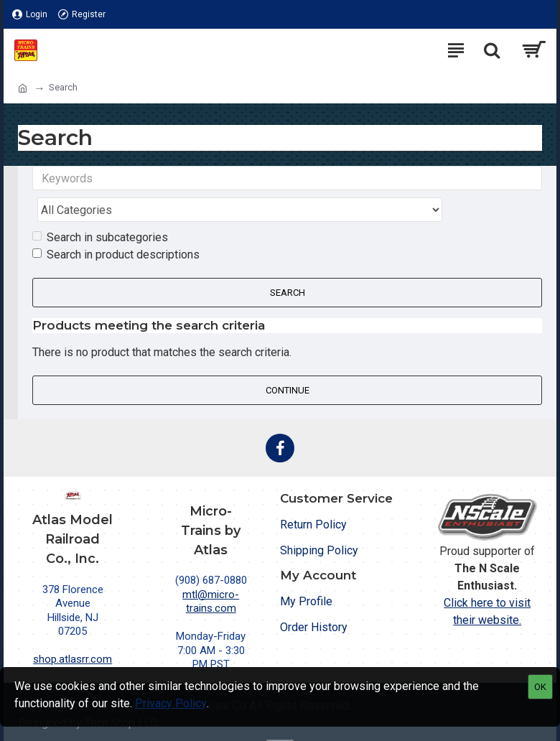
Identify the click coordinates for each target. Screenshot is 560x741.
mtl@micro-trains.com (211, 572)
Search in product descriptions (116, 226)
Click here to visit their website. (487, 582)
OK (540, 687)
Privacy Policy (171, 703)
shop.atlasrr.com (73, 630)
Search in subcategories (100, 209)
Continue (288, 361)
